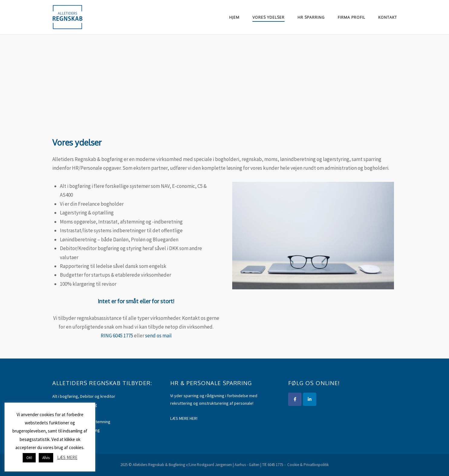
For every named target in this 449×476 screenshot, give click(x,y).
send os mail (158, 336)
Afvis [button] (46, 458)
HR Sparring (311, 17)
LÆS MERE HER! (184, 418)
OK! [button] (29, 458)
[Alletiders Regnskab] (310, 399)
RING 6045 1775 (117, 336)
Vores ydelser (268, 17)
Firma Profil (351, 17)
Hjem (234, 17)
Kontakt (388, 17)
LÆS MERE (67, 457)
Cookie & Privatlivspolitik (308, 465)
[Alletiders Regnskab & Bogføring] (295, 399)
